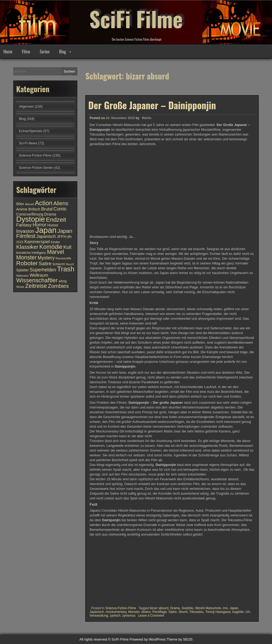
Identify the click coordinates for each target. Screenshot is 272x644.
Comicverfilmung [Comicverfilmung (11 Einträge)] (30, 214)
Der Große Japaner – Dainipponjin (152, 105)
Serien (45, 52)
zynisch (115, 616)
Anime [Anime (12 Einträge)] (22, 209)
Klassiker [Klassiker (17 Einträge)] (27, 247)
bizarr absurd (159, 608)
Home (8, 52)
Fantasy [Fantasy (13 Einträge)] (24, 225)
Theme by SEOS (180, 639)
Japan (234, 608)
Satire (173, 612)
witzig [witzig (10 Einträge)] (62, 281)
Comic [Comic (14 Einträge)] (60, 209)
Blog (62, 52)
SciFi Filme (136, 19)
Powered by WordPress (148, 639)
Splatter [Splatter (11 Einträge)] (22, 270)
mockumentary (116, 612)
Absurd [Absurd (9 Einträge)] (29, 204)
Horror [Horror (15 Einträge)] (40, 225)
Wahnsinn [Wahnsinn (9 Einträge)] (22, 276)
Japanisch (97, 612)
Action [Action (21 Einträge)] (44, 203)
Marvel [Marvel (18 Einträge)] (56, 252)
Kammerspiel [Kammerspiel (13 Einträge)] (37, 242)
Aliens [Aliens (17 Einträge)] (61, 203)
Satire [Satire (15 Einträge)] (45, 264)
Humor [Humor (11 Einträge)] (53, 225)
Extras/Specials (31, 131)
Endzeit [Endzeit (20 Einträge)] (56, 220)
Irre (226, 608)
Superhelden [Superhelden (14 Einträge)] (43, 270)
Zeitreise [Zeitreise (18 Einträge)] (36, 286)
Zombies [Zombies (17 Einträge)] (58, 286)
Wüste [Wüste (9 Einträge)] (20, 287)
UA (248, 612)
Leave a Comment (151, 616)
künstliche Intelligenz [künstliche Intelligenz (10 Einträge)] (31, 253)
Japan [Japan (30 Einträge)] (46, 230)
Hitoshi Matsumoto (208, 608)
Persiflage (160, 612)
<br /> (105, 570)
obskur (146, 612)
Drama (175, 608)
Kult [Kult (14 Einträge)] (67, 247)
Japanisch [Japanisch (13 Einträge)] (46, 236)
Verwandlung (99, 616)
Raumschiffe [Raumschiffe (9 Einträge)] (63, 258)
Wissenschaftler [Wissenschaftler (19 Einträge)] (37, 280)
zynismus (129, 616)
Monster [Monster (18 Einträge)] (26, 258)
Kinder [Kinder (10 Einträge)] (55, 242)
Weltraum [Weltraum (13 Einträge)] (39, 275)
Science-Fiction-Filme (121, 608)
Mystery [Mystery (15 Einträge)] (46, 258)
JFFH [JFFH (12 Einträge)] (62, 237)
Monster (134, 612)
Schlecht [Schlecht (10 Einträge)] (59, 264)
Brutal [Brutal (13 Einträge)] (47, 209)
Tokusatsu (196, 612)
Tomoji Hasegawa (218, 612)
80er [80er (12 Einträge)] (20, 204)
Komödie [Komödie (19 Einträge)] (51, 247)
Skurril (183, 612)
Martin (147, 118)
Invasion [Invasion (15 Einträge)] (25, 231)
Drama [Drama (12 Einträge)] (50, 214)
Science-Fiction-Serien (36, 168)
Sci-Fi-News (28, 143)
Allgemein (26, 106)
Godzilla (187, 608)
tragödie (238, 612)
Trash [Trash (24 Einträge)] (66, 269)
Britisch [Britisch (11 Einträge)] (34, 209)
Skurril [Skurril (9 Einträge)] (70, 264)
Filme (26, 52)
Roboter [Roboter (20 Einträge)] (27, 263)
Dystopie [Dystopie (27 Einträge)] (31, 219)
